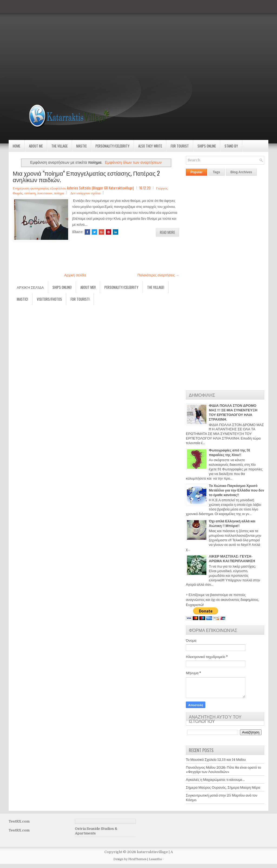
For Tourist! (80, 299)
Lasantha (155, 859)
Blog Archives (241, 172)
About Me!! (88, 287)
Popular (197, 172)
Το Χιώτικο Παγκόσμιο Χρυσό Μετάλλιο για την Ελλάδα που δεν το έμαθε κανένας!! (236, 490)
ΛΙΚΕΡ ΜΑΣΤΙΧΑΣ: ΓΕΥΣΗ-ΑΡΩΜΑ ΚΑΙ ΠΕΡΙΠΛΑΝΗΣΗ (232, 559)
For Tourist (180, 146)
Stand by (231, 146)
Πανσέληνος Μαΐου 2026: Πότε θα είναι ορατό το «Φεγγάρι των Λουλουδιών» (223, 770)
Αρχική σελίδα (75, 275)
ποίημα (59, 193)
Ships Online (207, 146)
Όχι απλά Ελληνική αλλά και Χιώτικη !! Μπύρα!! (232, 523)
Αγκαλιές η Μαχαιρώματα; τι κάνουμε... (215, 780)
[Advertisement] (138, 38)
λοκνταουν (45, 193)
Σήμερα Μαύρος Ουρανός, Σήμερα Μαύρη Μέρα (223, 787)
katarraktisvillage (152, 852)
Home (17, 146)
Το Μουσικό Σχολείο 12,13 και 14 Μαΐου (216, 760)
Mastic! (22, 299)
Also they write (150, 146)
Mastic (82, 146)
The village (60, 146)
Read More (167, 232)
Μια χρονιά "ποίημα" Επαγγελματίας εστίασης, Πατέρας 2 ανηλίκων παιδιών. (86, 176)
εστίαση (30, 193)
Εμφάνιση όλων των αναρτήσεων (133, 162)
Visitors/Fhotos (49, 299)
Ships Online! (62, 287)
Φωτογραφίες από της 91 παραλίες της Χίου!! (229, 453)
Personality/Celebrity (113, 146)
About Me (36, 146)
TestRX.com (19, 821)
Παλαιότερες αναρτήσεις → (158, 275)
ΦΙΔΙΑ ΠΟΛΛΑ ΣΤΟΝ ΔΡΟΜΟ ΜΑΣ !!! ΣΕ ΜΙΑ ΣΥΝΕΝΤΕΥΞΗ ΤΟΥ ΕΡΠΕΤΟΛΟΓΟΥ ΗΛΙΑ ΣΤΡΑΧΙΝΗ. (233, 412)
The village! (156, 287)
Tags (217, 172)
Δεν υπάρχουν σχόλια (85, 193)
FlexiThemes (137, 859)
